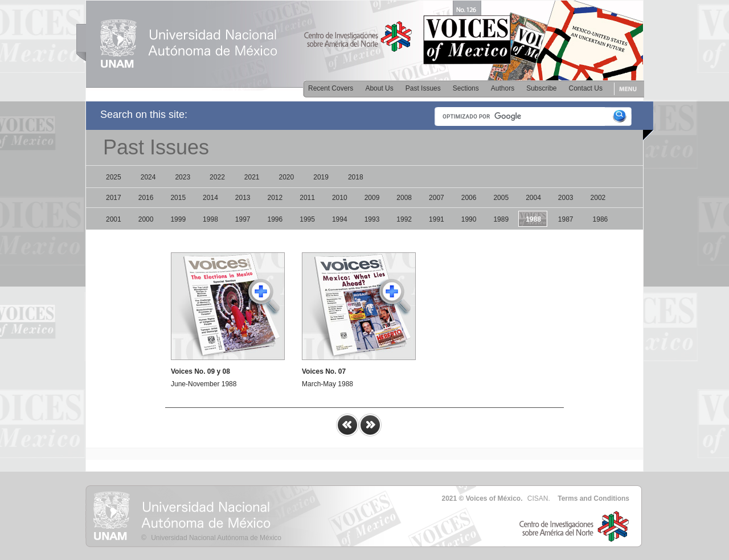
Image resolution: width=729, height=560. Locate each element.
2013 (243, 198)
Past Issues (423, 88)
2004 (533, 198)
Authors (503, 88)
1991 (437, 219)
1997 (243, 219)
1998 (210, 219)
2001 (114, 219)
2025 (114, 177)
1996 (275, 219)
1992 (404, 219)
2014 (210, 198)
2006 (469, 198)
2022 (217, 177)
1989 (501, 219)
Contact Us (586, 88)
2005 (501, 198)
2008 (404, 198)
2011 (307, 198)
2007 (437, 198)
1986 (601, 219)
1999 (178, 219)
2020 (287, 177)
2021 (252, 177)
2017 (114, 198)
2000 (146, 219)
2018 (356, 177)
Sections (466, 88)
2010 (340, 198)
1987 (566, 219)
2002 (598, 198)
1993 (372, 219)
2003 (566, 198)
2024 (148, 177)
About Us (379, 88)
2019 (321, 177)
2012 (275, 198)
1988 (533, 219)
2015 (178, 198)
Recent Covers (331, 88)
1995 (307, 219)
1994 (340, 219)
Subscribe (541, 88)
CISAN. (539, 498)
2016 (146, 198)
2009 (372, 198)
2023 (183, 177)
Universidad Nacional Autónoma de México (216, 538)
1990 (469, 219)
